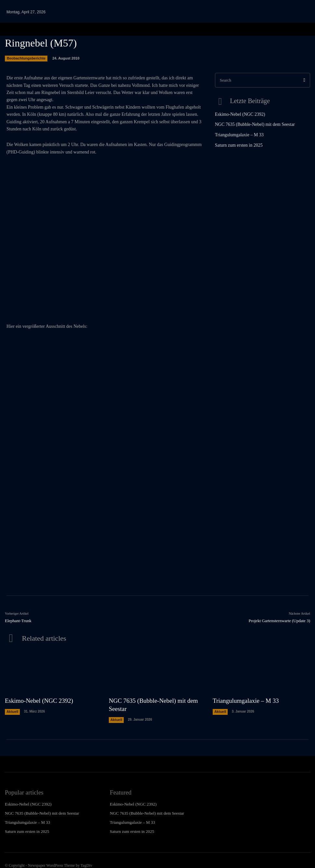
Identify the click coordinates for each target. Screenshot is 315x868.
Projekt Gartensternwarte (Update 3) (279, 621)
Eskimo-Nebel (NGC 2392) (237, 114)
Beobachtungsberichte (26, 59)
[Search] (304, 80)
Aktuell (12, 709)
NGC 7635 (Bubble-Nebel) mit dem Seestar (249, 124)
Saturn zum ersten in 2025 (235, 144)
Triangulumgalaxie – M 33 (236, 134)
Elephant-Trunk (18, 621)
